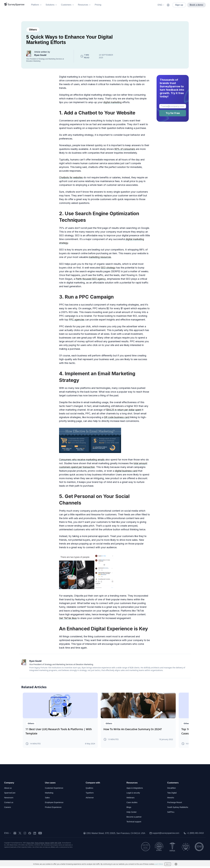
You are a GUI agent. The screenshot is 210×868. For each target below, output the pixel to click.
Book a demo (196, 5)
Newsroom (9, 799)
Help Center (132, 814)
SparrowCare (10, 794)
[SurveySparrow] (14, 4)
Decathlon (172, 790)
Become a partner (135, 819)
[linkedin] (36, 835)
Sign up (179, 5)
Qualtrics (90, 790)
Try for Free (173, 113)
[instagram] (26, 835)
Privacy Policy (30, 845)
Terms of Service (40, 845)
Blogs (129, 809)
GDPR (52, 845)
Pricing (98, 5)
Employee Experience (55, 804)
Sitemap (47, 845)
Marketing (49, 794)
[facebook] (31, 835)
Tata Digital (172, 794)
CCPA (59, 845)
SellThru (171, 814)
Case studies (132, 804)
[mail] (16, 835)
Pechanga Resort (175, 804)
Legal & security (134, 794)
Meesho (171, 799)
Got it (168, 864)
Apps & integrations (135, 790)
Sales (47, 799)
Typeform (90, 794)
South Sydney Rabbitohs (179, 809)
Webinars (131, 799)
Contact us (9, 804)
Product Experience (54, 809)
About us (8, 790)
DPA (56, 845)
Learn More (159, 864)
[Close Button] (176, 864)
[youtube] (42, 835)
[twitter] (22, 835)
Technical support (134, 823)
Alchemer (90, 799)
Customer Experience (55, 790)
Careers (8, 809)
